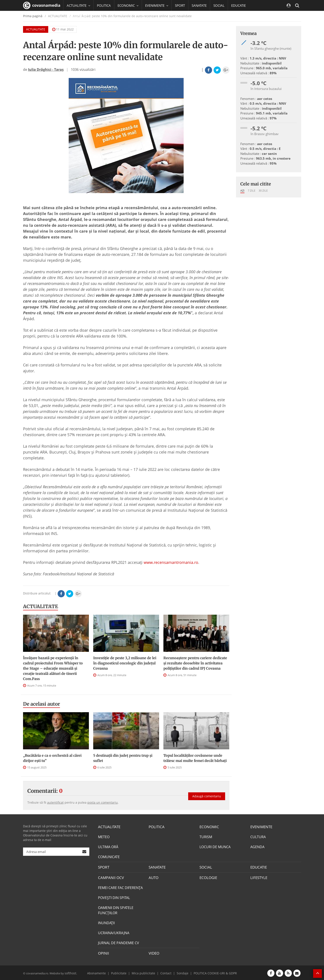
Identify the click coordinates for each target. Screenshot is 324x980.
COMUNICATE (109, 857)
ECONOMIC (209, 827)
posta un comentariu (103, 802)
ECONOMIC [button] (128, 5)
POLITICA (104, 5)
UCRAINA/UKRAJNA (114, 932)
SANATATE (199, 5)
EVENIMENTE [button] (157, 5)
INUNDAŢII (106, 922)
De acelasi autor (42, 704)
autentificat (55, 802)
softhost (70, 972)
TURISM (206, 837)
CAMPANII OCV (110, 877)
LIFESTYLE (258, 877)
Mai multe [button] (76, 27)
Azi (242, 190)
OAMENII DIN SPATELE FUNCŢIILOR (116, 910)
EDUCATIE (238, 5)
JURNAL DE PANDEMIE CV (119, 942)
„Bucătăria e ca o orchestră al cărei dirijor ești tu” (52, 758)
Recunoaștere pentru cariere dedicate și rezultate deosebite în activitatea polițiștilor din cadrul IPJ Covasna (195, 663)
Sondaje (181, 972)
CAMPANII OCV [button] (80, 16)
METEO (104, 837)
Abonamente (103, 972)
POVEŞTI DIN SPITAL (114, 897)
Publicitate (123, 972)
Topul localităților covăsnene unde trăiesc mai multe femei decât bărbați (195, 758)
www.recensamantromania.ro (171, 562)
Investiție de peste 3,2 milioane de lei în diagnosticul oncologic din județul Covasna (125, 663)
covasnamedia (42, 5)
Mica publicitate (145, 972)
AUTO (153, 877)
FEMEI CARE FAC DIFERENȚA (120, 887)
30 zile (263, 190)
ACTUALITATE (41, 606)
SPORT (180, 5)
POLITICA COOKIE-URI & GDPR (210, 972)
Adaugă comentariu (207, 795)
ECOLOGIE (208, 877)
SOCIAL (219, 5)
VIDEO (154, 952)
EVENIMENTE (261, 827)
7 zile (252, 190)
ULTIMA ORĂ (108, 847)
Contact (165, 972)
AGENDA (257, 847)
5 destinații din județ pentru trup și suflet (123, 758)
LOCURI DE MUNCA (215, 847)
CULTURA (258, 837)
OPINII (103, 952)
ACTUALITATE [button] (78, 5)
